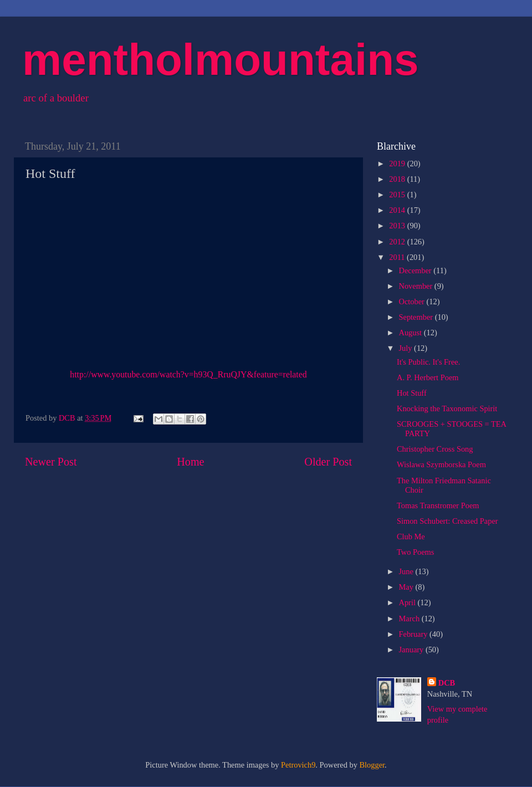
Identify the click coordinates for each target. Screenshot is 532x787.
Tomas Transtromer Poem (438, 505)
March (410, 619)
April (408, 602)
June (407, 571)
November (417, 286)
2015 (398, 195)
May (407, 587)
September (417, 317)
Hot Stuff (412, 393)
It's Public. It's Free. (428, 362)
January (412, 650)
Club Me (411, 536)
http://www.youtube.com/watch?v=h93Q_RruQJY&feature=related (188, 374)
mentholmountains (221, 60)
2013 (398, 226)
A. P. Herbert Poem (428, 377)
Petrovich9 (298, 765)
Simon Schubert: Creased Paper (447, 521)
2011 (398, 257)
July (407, 348)
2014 (398, 210)
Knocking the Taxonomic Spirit (447, 408)
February (415, 634)
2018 (398, 179)
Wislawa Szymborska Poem (441, 464)
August (411, 333)
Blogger (372, 765)
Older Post (328, 462)
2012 (398, 242)
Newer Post (51, 462)
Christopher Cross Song (435, 449)
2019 (398, 163)
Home (190, 462)
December (416, 270)
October (413, 301)
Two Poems (415, 552)
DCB (447, 683)
